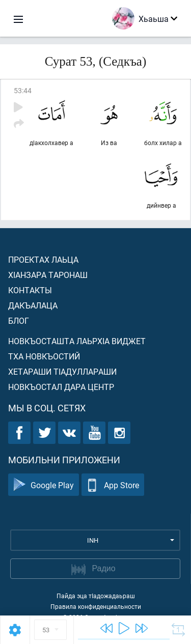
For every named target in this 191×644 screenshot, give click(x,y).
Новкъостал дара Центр (61, 387)
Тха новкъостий (44, 356)
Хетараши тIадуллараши (62, 371)
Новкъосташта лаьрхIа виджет (77, 341)
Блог (19, 320)
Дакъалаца (33, 305)
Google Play (44, 485)
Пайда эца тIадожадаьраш (96, 596)
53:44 (23, 90)
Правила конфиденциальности (96, 606)
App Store (113, 485)
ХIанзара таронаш (48, 275)
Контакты (30, 290)
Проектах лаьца (43, 259)
